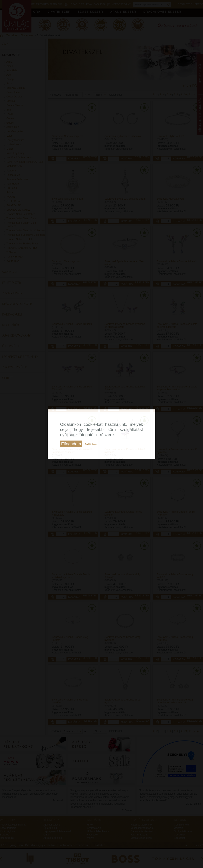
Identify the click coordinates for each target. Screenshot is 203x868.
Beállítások (91, 444)
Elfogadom (71, 444)
